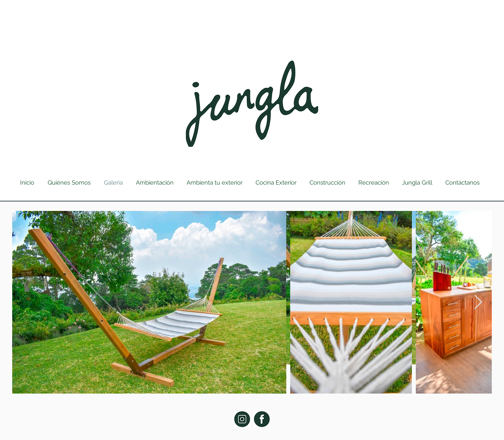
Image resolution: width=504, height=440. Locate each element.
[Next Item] (478, 302)
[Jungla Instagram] (242, 419)
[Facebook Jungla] (262, 419)
